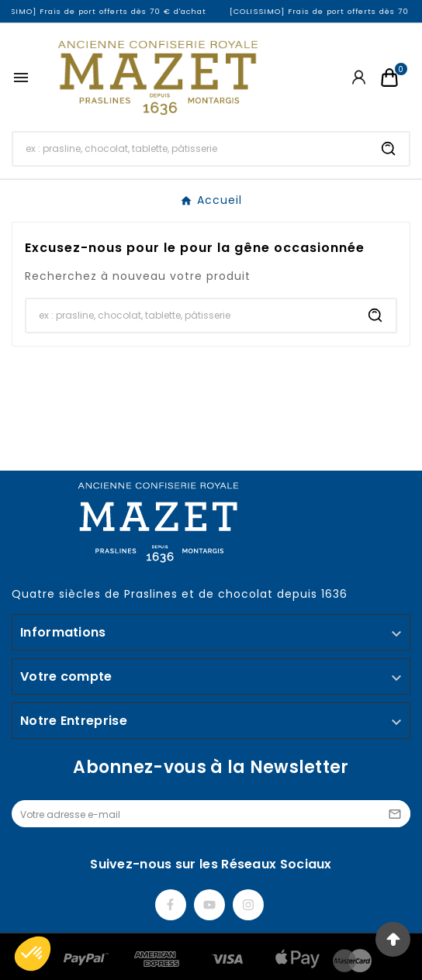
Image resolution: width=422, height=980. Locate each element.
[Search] (389, 149)
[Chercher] (191, 149)
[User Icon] (359, 77)
